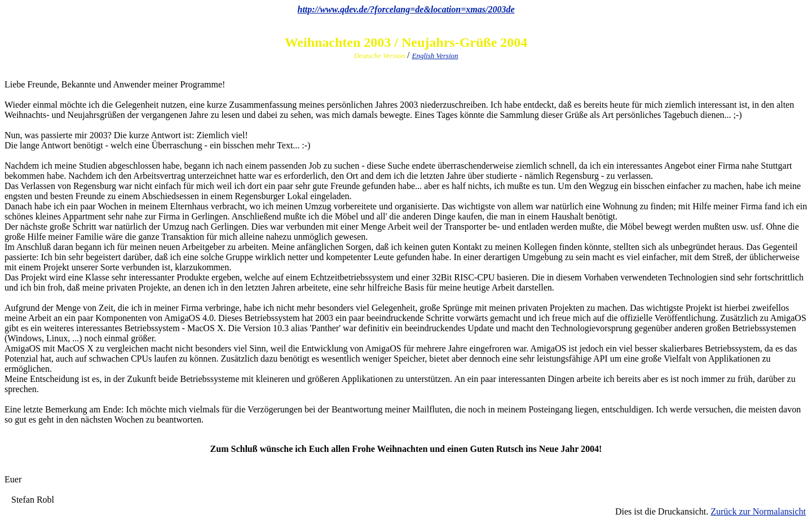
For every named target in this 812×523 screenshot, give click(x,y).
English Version (435, 56)
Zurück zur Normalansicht (758, 511)
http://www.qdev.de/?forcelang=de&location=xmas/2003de (406, 9)
